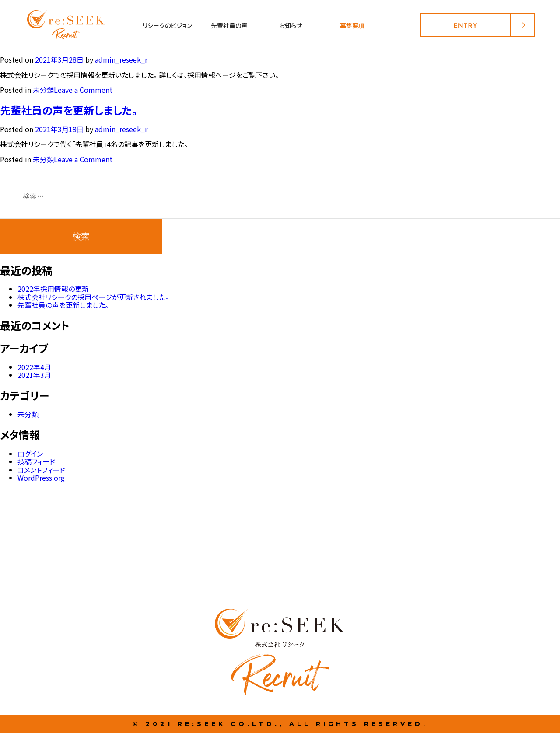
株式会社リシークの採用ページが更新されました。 (93, 297)
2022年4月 (34, 367)
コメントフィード (41, 470)
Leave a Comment (83, 90)
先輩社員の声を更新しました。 (69, 110)
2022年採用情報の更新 (53, 289)
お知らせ (290, 25)
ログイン (30, 454)
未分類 (43, 90)
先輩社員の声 (229, 25)
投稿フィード (36, 461)
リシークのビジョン (167, 25)
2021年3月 (34, 375)
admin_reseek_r (121, 59)
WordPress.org (41, 478)
